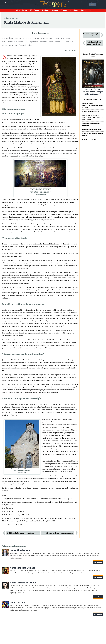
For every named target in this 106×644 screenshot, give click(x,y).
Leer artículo (98, 562)
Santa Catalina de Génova (23, 583)
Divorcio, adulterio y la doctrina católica (60, 533)
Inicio (18, 10)
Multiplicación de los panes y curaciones (21, 533)
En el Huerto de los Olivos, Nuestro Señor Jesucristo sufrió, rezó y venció (93, 117)
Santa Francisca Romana (23, 568)
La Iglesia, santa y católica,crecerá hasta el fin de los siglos (92, 105)
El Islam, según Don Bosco (91, 111)
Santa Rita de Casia (20, 550)
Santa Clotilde (17, 602)
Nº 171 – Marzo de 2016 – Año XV (93, 99)
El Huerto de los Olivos (90, 140)
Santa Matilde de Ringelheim (92, 130)
